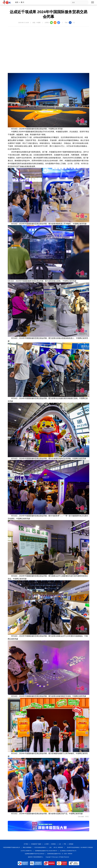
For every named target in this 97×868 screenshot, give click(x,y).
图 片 (23, 2)
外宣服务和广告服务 (36, 844)
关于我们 (26, 844)
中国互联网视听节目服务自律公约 (12, 847)
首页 (17, 2)
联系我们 (54, 844)
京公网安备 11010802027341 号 (68, 851)
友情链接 (71, 844)
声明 (65, 844)
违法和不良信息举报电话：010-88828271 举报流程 (80, 847)
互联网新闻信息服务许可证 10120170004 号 (46, 851)
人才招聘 (46, 844)
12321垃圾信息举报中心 (40, 847)
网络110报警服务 (27, 847)
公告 (60, 844)
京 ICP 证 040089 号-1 (26, 851)
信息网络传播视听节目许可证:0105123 (35, 854)
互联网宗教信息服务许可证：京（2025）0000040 (60, 854)
